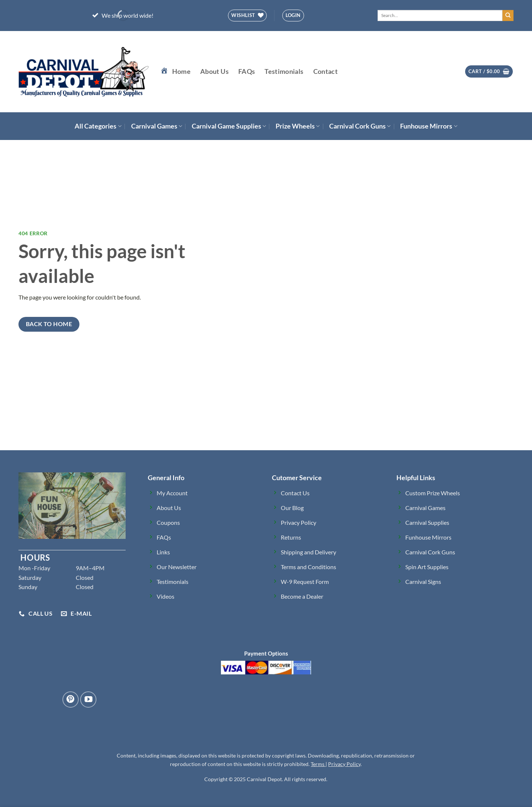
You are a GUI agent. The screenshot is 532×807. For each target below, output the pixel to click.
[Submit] (508, 16)
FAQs (247, 71)
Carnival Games (157, 126)
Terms (318, 764)
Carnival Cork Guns (360, 126)
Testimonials (284, 71)
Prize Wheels (298, 126)
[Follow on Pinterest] (71, 700)
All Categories (98, 126)
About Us (214, 71)
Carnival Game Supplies (229, 126)
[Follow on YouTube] (88, 700)
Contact (325, 71)
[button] (293, 16)
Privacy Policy (344, 764)
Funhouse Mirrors (429, 126)
